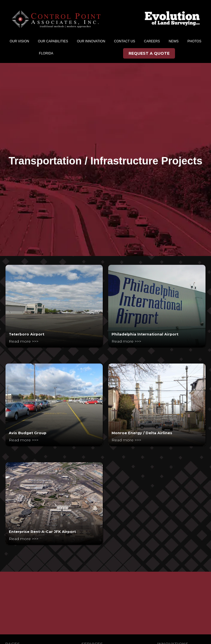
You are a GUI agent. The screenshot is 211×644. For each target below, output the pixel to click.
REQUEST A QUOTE (149, 53)
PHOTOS (194, 41)
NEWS (174, 41)
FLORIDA (46, 53)
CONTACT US (125, 41)
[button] (19, 41)
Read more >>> (24, 341)
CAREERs (152, 41)
